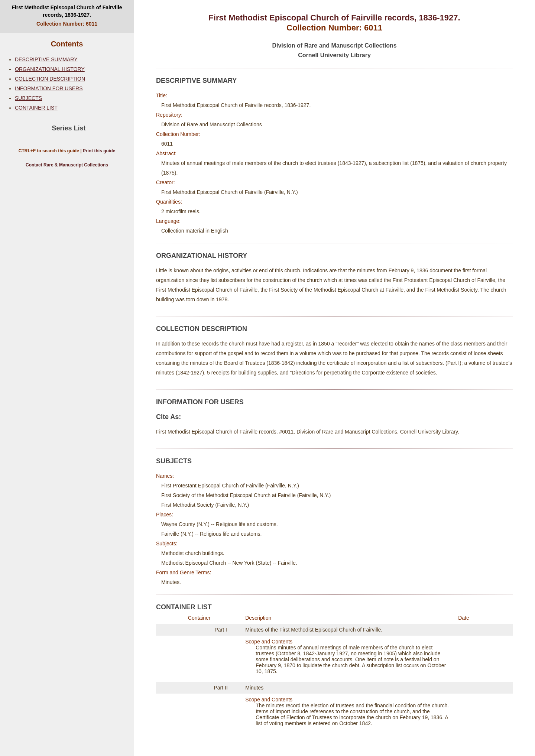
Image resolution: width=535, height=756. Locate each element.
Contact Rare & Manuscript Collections (67, 165)
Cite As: (168, 417)
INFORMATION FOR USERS (49, 88)
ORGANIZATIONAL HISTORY (50, 69)
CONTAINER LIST (36, 108)
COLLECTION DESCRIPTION (50, 79)
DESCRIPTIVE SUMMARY (46, 59)
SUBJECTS (28, 98)
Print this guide (99, 151)
